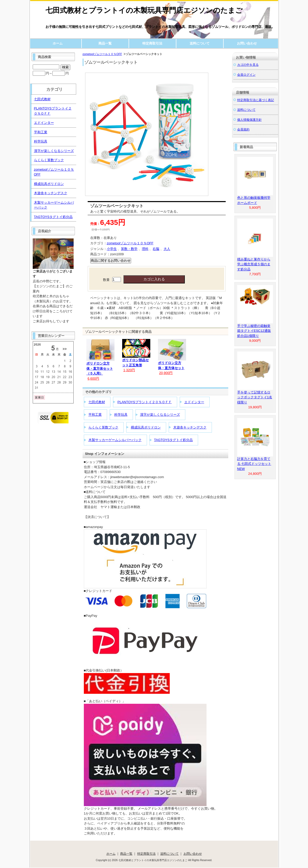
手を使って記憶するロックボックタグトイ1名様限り (255, 397)
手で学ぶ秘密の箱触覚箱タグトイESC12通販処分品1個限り (254, 331)
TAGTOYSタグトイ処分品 (174, 440)
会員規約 (243, 129)
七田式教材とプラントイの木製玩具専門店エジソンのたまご (144, 10)
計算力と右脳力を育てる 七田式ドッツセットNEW (254, 464)
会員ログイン (246, 75)
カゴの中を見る (248, 65)
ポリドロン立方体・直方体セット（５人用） (100, 368)
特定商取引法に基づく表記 (256, 100)
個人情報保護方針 (249, 120)
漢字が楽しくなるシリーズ (160, 415)
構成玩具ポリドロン (146, 427)
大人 (167, 249)
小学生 (112, 249)
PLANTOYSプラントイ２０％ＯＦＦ (145, 402)
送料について (200, 43)
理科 (145, 249)
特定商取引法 (152, 43)
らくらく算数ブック (103, 427)
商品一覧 (105, 43)
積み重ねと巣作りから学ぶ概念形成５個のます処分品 (254, 264)
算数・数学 (129, 249)
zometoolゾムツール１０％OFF (102, 54)
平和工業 (95, 415)
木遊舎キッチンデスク (190, 427)
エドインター (194, 402)
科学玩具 (121, 415)
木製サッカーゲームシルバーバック (115, 440)
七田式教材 (97, 402)
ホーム (58, 43)
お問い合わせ (247, 43)
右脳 (156, 249)
